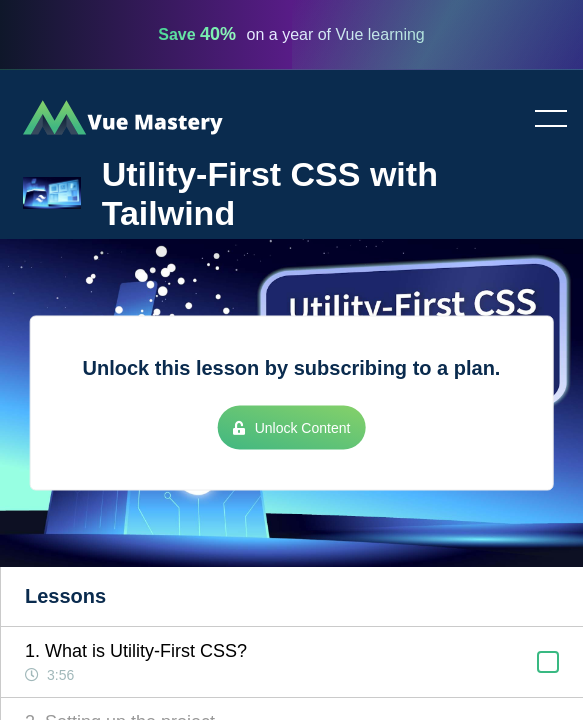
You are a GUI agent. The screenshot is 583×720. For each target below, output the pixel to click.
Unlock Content (292, 428)
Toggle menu (543, 120)
